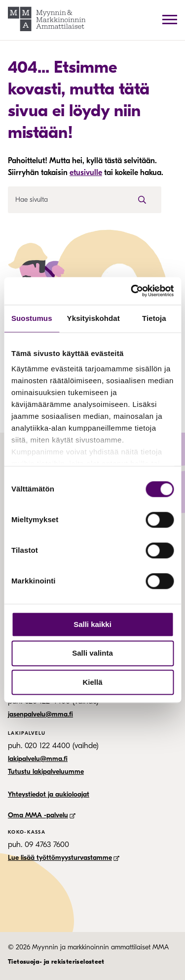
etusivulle (86, 173)
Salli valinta (92, 653)
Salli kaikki (92, 624)
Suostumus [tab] (32, 318)
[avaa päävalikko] (170, 19)
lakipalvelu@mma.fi (38, 759)
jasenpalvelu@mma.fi (40, 714)
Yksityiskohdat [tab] (93, 318)
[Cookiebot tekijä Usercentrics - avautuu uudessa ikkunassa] (132, 291)
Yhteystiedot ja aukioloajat (49, 794)
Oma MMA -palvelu (42, 815)
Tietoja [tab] (154, 318)
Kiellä (92, 682)
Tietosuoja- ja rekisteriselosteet (56, 961)
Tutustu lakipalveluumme (46, 772)
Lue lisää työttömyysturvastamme (64, 858)
